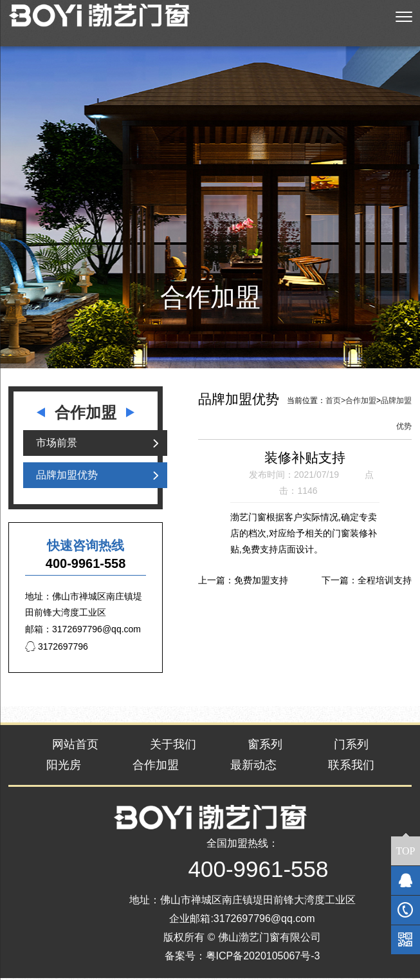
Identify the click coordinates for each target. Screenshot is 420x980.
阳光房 (64, 767)
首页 (335, 402)
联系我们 (351, 767)
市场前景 (57, 445)
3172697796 (57, 648)
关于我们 (173, 746)
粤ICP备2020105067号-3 (263, 957)
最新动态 (253, 767)
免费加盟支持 (261, 581)
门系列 (351, 746)
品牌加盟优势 (67, 477)
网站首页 (75, 746)
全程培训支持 (385, 581)
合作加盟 (361, 402)
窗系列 (265, 746)
